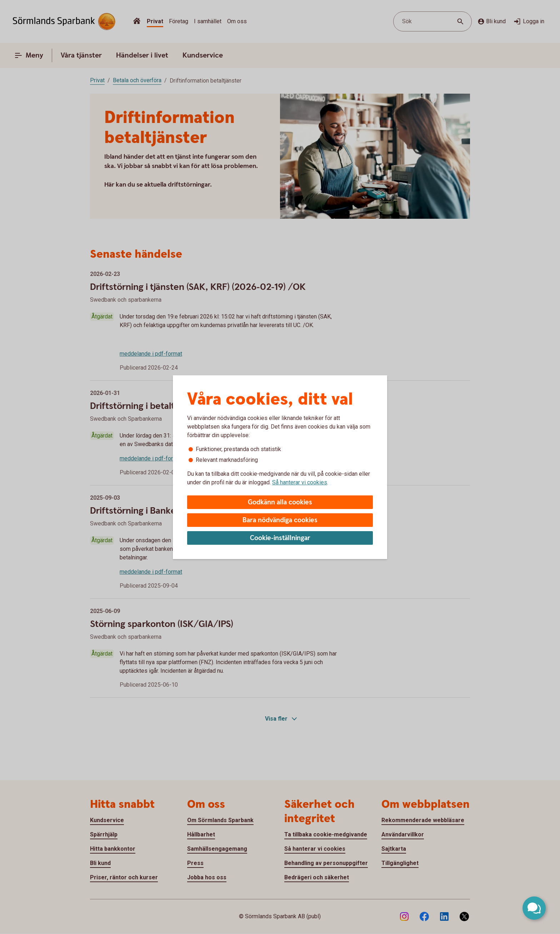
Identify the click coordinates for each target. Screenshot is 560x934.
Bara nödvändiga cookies (280, 520)
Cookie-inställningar (280, 538)
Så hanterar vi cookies (300, 482)
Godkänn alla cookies (280, 502)
